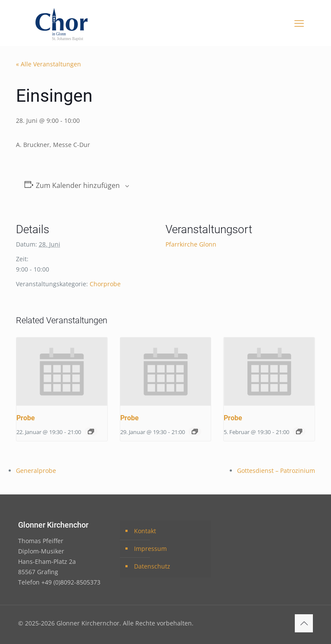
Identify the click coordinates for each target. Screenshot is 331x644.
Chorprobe (105, 284)
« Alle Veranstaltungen (48, 64)
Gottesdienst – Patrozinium (276, 470)
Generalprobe (36, 470)
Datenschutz (152, 566)
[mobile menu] (299, 23)
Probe (26, 418)
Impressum (150, 549)
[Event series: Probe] (91, 431)
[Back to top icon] (304, 623)
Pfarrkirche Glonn (191, 244)
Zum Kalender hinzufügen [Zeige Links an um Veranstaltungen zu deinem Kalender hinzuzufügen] (78, 186)
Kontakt (145, 531)
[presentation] (62, 372)
